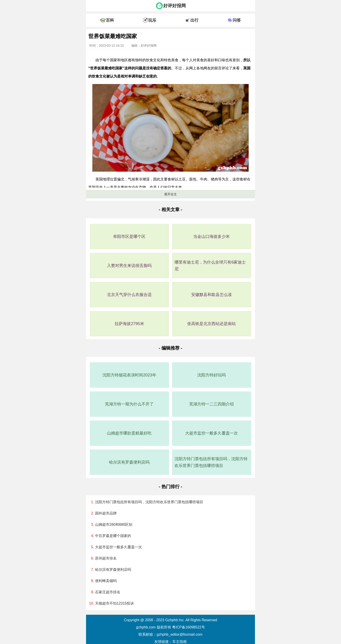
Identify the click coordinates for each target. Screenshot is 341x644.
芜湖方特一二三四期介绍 (211, 404)
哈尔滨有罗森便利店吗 (129, 462)
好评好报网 (175, 6)
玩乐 (152, 20)
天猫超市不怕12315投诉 (115, 603)
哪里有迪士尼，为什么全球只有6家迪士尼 (210, 266)
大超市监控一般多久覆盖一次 (211, 433)
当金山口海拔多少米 (211, 237)
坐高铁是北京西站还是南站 (211, 324)
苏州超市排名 (106, 558)
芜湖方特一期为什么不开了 (129, 404)
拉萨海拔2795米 (129, 324)
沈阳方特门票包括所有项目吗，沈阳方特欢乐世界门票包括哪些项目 (211, 462)
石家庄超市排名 (108, 592)
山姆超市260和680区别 (114, 525)
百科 (110, 20)
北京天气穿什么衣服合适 (129, 295)
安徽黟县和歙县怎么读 (211, 295)
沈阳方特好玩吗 (211, 375)
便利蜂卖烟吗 (106, 581)
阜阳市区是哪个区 (129, 237)
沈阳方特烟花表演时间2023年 (129, 375)
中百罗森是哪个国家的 (113, 536)
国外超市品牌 (106, 513)
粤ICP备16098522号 (189, 627)
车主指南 (180, 642)
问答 (237, 20)
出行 (194, 20)
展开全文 (170, 194)
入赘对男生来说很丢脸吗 (129, 266)
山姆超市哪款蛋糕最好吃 (129, 433)
